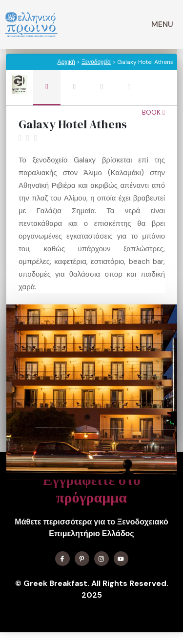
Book (153, 112)
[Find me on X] (82, 559)
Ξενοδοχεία (96, 62)
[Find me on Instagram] (102, 559)
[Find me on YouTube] (121, 559)
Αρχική (66, 62)
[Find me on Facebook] (62, 559)
